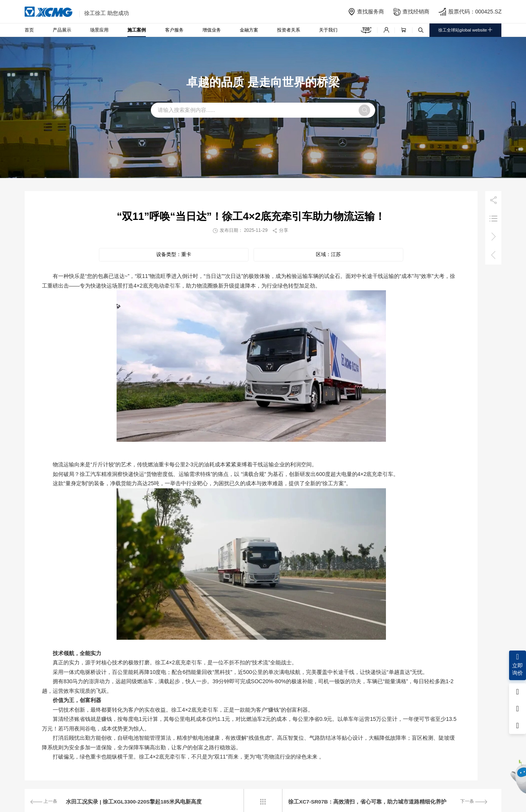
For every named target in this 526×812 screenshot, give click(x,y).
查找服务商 (371, 12)
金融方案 (249, 30)
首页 (29, 30)
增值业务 (212, 30)
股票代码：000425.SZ (475, 12)
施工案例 (137, 30)
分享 (280, 230)
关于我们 (328, 30)
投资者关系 (289, 30)
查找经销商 (416, 12)
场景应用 (99, 30)
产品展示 (62, 30)
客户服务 (174, 30)
